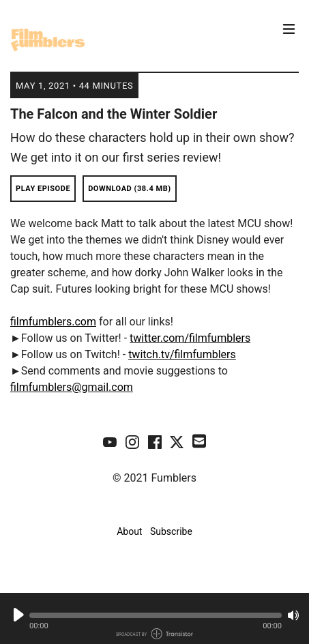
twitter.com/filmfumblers (190, 338)
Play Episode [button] (43, 189)
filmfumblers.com (53, 322)
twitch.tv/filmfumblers (182, 354)
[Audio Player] (154, 618)
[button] (156, 615)
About (129, 531)
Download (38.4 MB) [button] (130, 189)
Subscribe (171, 531)
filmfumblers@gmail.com (72, 387)
